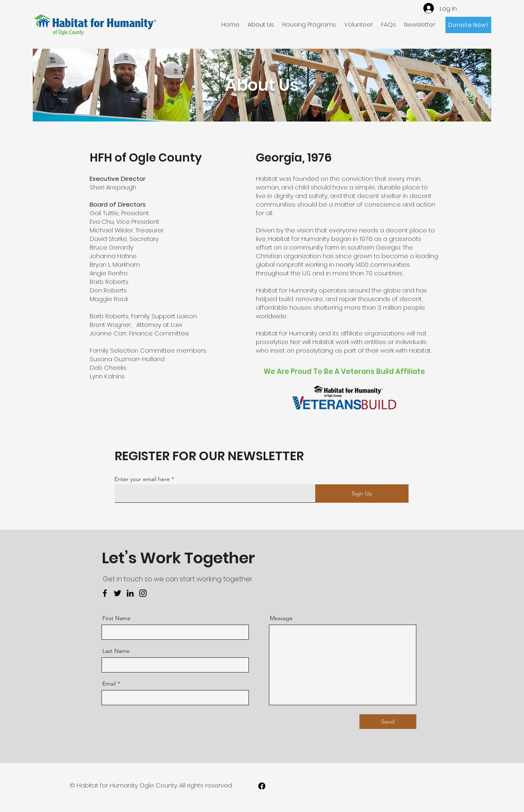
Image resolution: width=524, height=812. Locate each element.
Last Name (116, 651)
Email (109, 684)
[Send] (388, 722)
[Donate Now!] (468, 25)
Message (281, 618)
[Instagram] (143, 593)
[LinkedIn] (130, 593)
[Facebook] (105, 593)
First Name (116, 618)
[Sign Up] (362, 494)
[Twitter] (117, 593)
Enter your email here (142, 479)
